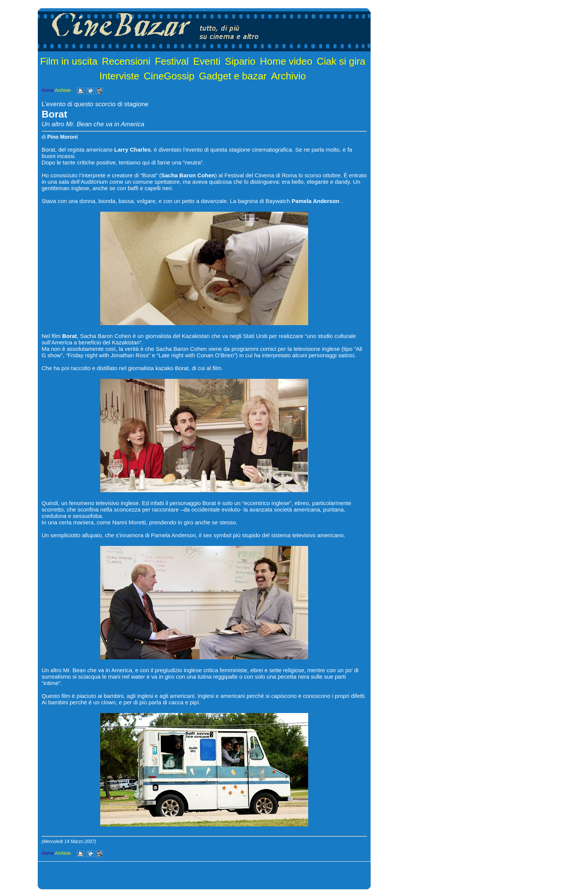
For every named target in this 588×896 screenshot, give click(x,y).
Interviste (119, 76)
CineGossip (169, 76)
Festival (172, 61)
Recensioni (126, 61)
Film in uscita (69, 61)
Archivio (289, 76)
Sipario (240, 61)
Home (48, 90)
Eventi (207, 61)
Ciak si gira (341, 61)
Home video (286, 61)
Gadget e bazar (233, 76)
